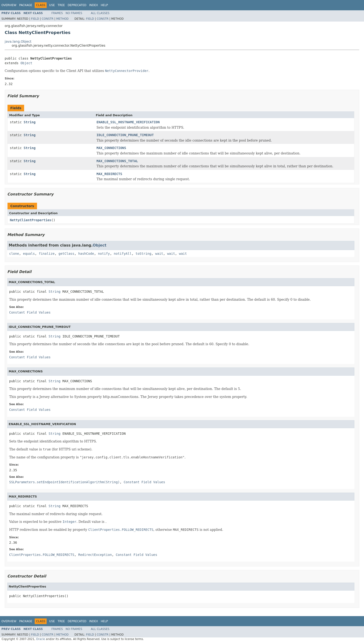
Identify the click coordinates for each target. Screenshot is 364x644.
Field (35, 19)
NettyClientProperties (31, 220)
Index (94, 5)
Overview (9, 5)
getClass (66, 254)
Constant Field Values (30, 312)
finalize (46, 254)
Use (52, 5)
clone (14, 254)
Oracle (41, 639)
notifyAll (123, 254)
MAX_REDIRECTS (109, 174)
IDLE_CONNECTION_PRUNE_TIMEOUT (125, 135)
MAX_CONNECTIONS (111, 148)
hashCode (86, 254)
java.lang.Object (18, 41)
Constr (48, 19)
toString (143, 254)
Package (26, 5)
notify (104, 254)
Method (62, 19)
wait (159, 254)
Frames (57, 13)
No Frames (74, 13)
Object (26, 63)
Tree (61, 5)
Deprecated (77, 5)
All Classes (100, 13)
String (30, 122)
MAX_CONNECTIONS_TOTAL (117, 161)
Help (104, 5)
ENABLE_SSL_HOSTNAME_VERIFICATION (128, 122)
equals (29, 254)
